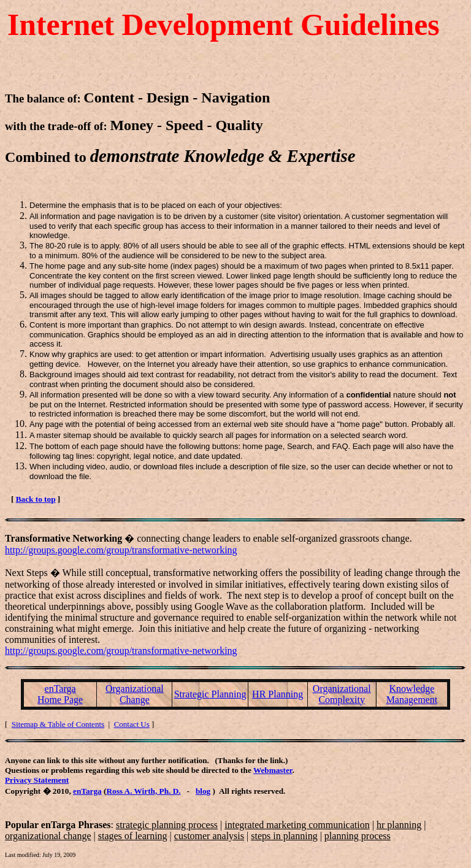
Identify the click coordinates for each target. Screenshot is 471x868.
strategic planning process (167, 825)
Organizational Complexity (342, 694)
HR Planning (278, 694)
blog (203, 791)
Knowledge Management (412, 694)
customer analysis (209, 836)
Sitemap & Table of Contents (58, 724)
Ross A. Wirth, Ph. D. (143, 791)
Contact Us (132, 724)
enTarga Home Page (60, 694)
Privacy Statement (37, 780)
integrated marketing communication (297, 825)
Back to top (36, 499)
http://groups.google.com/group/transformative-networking (121, 550)
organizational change (48, 836)
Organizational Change (135, 694)
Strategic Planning (210, 694)
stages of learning (133, 836)
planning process (358, 836)
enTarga (87, 791)
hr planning (399, 825)
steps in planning (284, 836)
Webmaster (273, 770)
